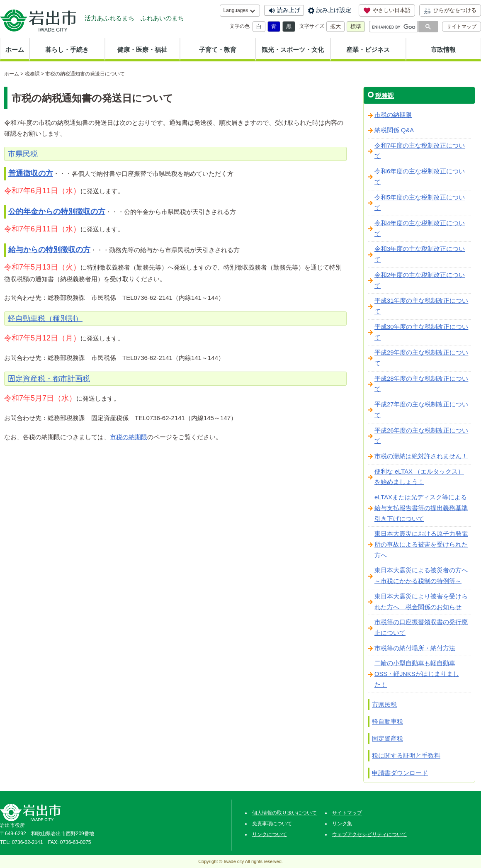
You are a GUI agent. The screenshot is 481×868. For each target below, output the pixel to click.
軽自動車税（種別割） (45, 319)
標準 (356, 26)
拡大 (335, 26)
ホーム (15, 50)
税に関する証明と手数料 (406, 755)
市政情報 (443, 50)
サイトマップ (462, 27)
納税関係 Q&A (394, 130)
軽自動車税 (387, 721)
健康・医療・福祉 (142, 50)
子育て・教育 (218, 50)
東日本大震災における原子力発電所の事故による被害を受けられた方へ (421, 544)
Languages (236, 10)
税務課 (32, 74)
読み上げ (289, 10)
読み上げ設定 (334, 10)
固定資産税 (387, 738)
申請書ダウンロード (400, 773)
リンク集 (342, 824)
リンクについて (270, 834)
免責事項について (272, 824)
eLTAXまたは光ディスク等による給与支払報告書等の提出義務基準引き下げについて (421, 508)
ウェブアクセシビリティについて (369, 834)
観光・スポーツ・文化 (293, 50)
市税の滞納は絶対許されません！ (421, 456)
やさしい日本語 (387, 10)
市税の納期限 (129, 437)
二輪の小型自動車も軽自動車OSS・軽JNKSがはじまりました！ (417, 674)
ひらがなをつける (450, 10)
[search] (394, 27)
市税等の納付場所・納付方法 (415, 648)
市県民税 (384, 704)
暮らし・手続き (67, 50)
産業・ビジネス (368, 50)
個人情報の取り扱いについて (284, 813)
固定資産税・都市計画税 (49, 379)
